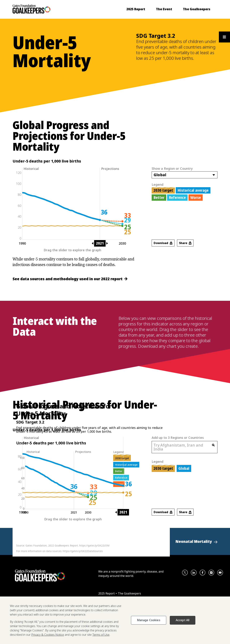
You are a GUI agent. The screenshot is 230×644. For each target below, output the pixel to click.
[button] (196, 541)
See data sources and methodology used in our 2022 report (70, 279)
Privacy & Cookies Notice (48, 635)
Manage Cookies (149, 620)
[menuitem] (136, 9)
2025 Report (107, 593)
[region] (115, 620)
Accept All (183, 620)
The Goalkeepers (129, 593)
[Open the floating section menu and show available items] (224, 37)
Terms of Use (101, 635)
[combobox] (185, 175)
